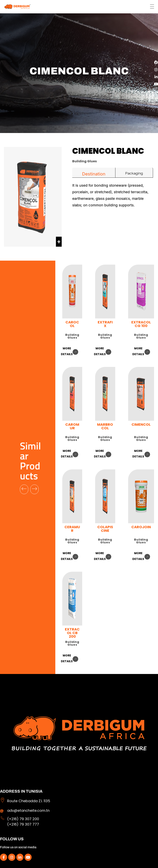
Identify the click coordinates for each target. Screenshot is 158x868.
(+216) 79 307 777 (23, 824)
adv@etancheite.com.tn (28, 810)
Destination (94, 174)
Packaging (134, 173)
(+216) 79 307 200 (23, 819)
